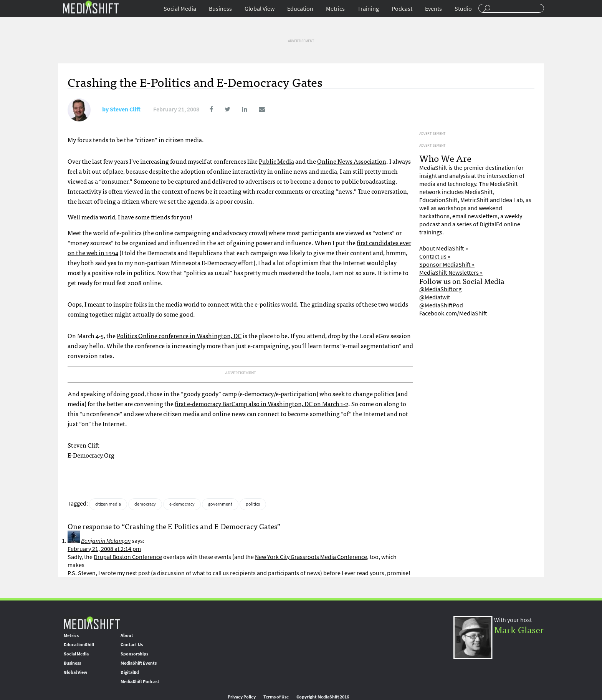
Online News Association (352, 161)
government (220, 504)
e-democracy (182, 504)
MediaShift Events (139, 663)
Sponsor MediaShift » (447, 265)
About (127, 635)
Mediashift (91, 7)
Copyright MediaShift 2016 (323, 697)
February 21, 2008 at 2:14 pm (104, 549)
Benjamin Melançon (106, 541)
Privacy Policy (242, 697)
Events (433, 9)
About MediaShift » (444, 248)
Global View (260, 9)
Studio (463, 9)
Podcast (402, 9)
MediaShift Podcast (140, 682)
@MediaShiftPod (441, 305)
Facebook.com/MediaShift (453, 313)
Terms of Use (276, 697)
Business (220, 9)
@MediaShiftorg (440, 289)
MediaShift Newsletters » (451, 273)
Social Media (180, 9)
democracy (145, 504)
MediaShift (92, 623)
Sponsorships (134, 654)
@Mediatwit (435, 297)
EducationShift (79, 645)
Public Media (276, 161)
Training (368, 9)
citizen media (108, 504)
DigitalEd (130, 672)
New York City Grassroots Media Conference (311, 557)
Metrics (335, 9)
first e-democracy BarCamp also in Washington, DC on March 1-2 (261, 403)
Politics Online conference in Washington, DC (179, 335)
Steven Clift (125, 109)
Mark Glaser (519, 629)
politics (253, 504)
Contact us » (435, 256)
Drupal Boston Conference (128, 557)
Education (300, 9)
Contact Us (132, 645)
